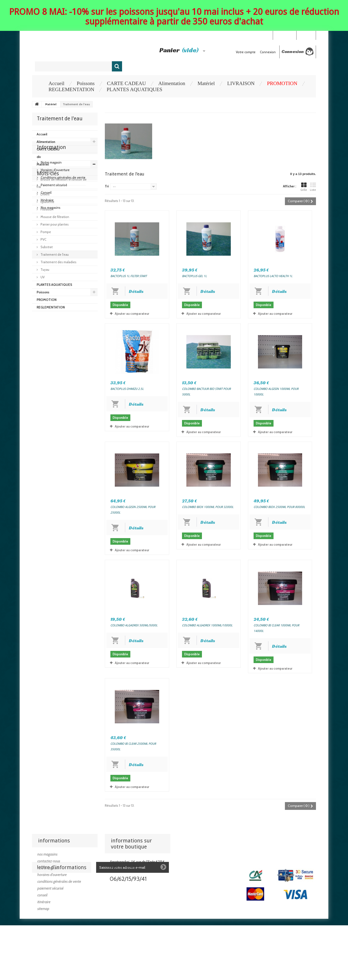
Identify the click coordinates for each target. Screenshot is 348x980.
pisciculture (43, 429)
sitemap (43, 909)
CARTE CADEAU (126, 83)
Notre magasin (51, 338)
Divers (45, 194)
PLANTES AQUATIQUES (134, 89)
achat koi (41, 437)
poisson (59, 415)
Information (51, 324)
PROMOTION (282, 83)
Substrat (46, 247)
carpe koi (64, 422)
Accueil (56, 83)
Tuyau (45, 270)
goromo (82, 429)
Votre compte (246, 52)
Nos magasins (50, 383)
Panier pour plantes (54, 224)
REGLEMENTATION (71, 89)
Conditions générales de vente (63, 353)
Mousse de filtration (54, 217)
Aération (46, 172)
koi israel (76, 415)
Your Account (285, 35)
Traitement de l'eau (54, 254)
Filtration (47, 209)
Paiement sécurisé (54, 360)
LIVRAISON (241, 83)
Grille (304, 187)
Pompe (45, 232)
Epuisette (47, 202)
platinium (64, 429)
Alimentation (172, 83)
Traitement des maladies (58, 262)
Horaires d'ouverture (55, 345)
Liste (313, 187)
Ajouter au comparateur (132, 314)
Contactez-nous (49, 861)
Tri (107, 186)
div (39, 157)
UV (42, 277)
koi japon (41, 415)
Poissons (86, 83)
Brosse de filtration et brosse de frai (62, 183)
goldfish (82, 422)
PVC (43, 239)
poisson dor (43, 422)
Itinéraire (47, 375)
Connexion (306, 35)
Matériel (206, 83)
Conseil (46, 368)
